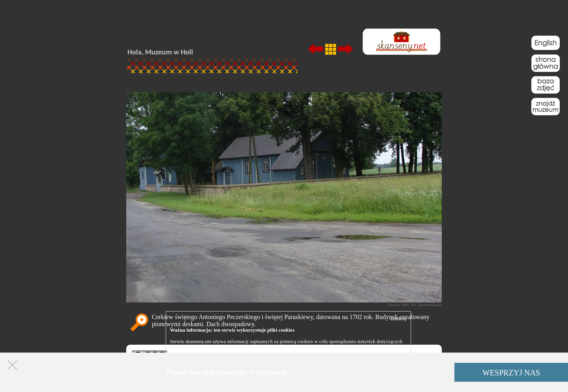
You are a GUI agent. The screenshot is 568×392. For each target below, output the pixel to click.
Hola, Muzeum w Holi (160, 52)
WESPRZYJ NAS (511, 373)
